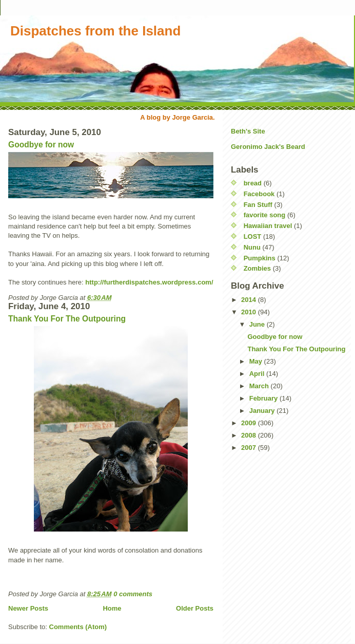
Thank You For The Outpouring (67, 319)
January (263, 411)
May (257, 361)
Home (112, 608)
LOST (253, 236)
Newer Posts (28, 608)
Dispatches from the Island (95, 31)
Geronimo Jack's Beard (268, 147)
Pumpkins (260, 258)
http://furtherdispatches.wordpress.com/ (149, 282)
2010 (250, 312)
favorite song (265, 215)
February (264, 398)
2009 (250, 423)
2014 (250, 300)
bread (253, 183)
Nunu (252, 247)
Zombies (257, 268)
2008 (250, 435)
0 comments (133, 594)
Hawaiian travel (268, 226)
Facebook (259, 194)
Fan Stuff (258, 205)
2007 (250, 448)
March (260, 386)
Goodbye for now (41, 145)
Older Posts (195, 608)
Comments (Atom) (78, 627)
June (258, 324)
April (258, 374)
